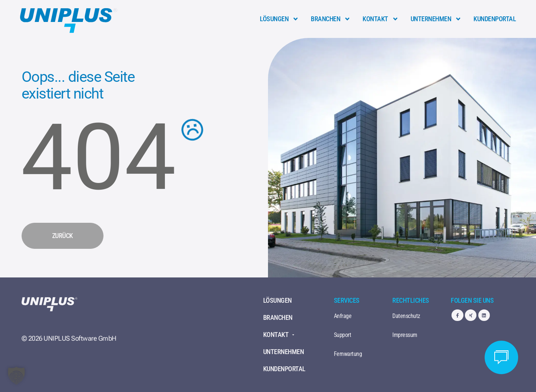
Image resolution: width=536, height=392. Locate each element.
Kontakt (381, 19)
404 (98, 157)
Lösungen (279, 19)
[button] (16, 376)
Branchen (331, 19)
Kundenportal (495, 19)
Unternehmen (436, 19)
